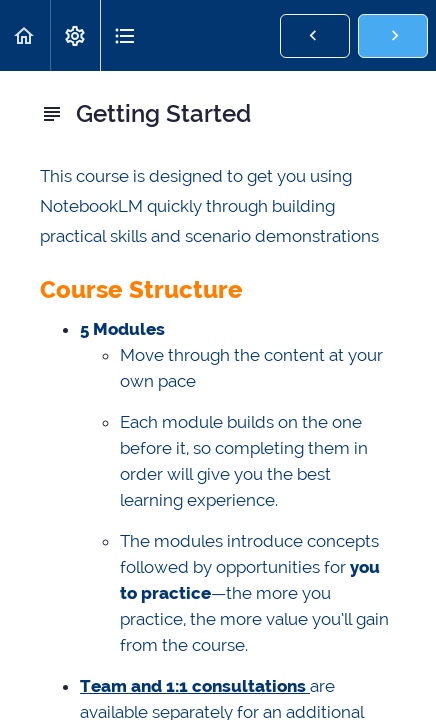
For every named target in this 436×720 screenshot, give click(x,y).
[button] (25, 35)
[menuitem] (75, 35)
